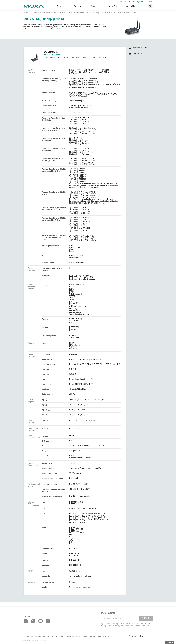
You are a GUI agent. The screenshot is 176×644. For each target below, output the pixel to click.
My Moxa (140, 2)
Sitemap (106, 636)
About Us (131, 6)
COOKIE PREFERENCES (66, 636)
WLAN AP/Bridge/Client (96, 13)
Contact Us (121, 2)
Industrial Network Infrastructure (52, 13)
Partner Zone (131, 2)
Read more (76, 113)
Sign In (149, 2)
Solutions (78, 6)
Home (26, 13)
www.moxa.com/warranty (83, 587)
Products (34, 13)
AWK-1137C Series (114, 13)
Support (95, 6)
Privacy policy (82, 636)
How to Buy (112, 6)
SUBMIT (146, 618)
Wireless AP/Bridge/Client (75, 13)
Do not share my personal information (40, 636)
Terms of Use (96, 636)
